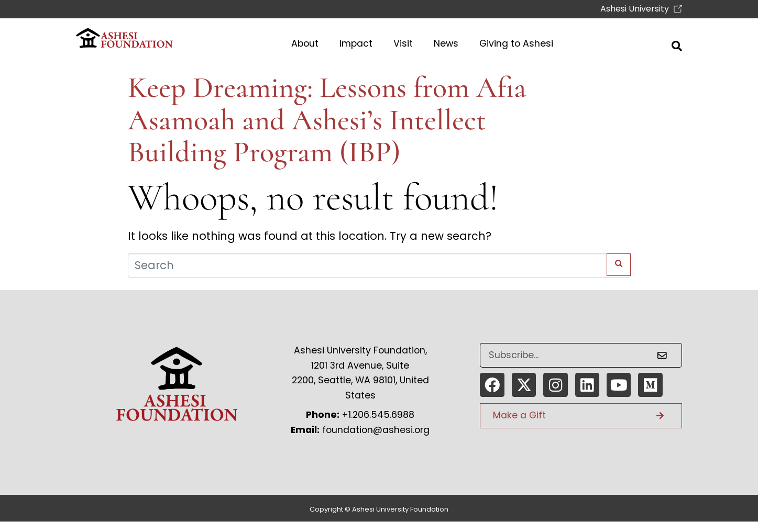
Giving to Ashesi (516, 43)
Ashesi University (636, 9)
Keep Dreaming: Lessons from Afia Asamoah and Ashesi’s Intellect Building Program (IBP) (327, 120)
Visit (403, 43)
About (305, 43)
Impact (356, 43)
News (446, 43)
